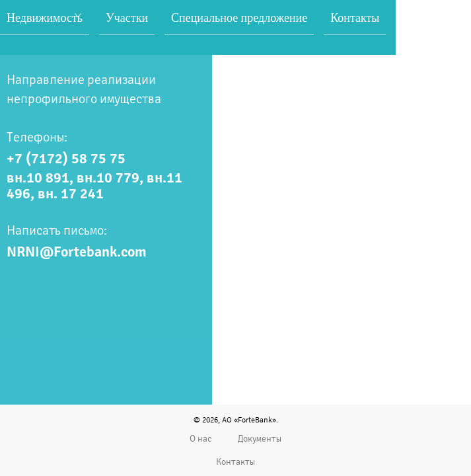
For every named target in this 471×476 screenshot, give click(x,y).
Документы (260, 439)
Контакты (235, 462)
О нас (201, 439)
